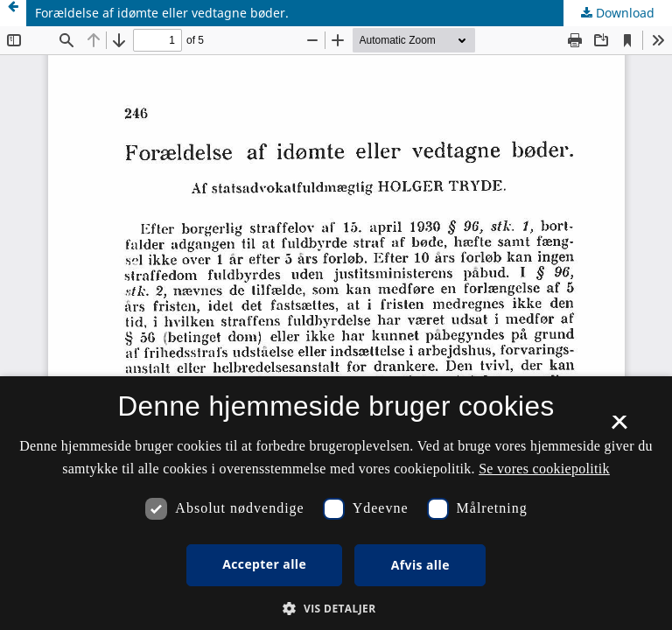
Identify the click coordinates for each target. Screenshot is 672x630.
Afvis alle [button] (420, 565)
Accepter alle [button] (264, 564)
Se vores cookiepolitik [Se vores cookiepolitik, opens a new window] (544, 469)
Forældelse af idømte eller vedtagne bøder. (162, 13)
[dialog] (336, 503)
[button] (336, 609)
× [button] (619, 428)
